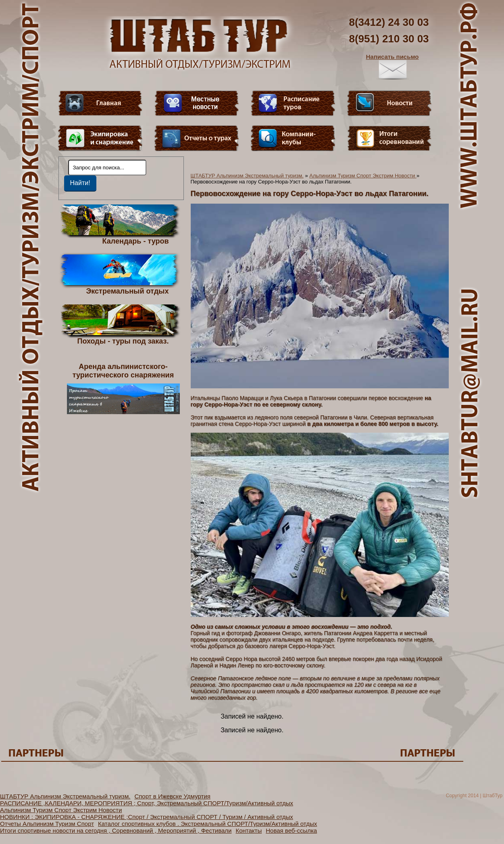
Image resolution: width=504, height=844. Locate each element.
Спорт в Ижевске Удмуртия (172, 796)
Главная (100, 103)
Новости (389, 103)
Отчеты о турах (197, 138)
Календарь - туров (136, 241)
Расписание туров (293, 103)
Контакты (249, 830)
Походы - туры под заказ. (123, 341)
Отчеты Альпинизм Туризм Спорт (47, 824)
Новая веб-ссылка (291, 830)
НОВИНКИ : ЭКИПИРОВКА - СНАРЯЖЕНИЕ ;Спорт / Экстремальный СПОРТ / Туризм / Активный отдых (147, 817)
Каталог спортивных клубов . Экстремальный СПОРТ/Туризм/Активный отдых (207, 824)
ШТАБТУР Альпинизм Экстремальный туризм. (247, 176)
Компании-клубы (293, 138)
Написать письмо (393, 67)
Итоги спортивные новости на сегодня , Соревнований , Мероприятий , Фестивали (116, 830)
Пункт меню (100, 138)
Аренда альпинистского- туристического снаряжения (123, 388)
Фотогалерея (389, 138)
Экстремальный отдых (127, 291)
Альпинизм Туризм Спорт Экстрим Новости (363, 176)
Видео (197, 103)
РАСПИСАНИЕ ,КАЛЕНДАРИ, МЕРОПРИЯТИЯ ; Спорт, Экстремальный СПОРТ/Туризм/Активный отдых (147, 803)
